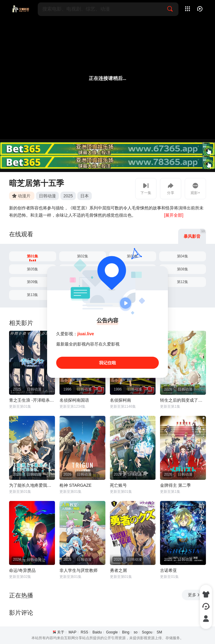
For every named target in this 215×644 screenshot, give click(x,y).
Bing (126, 632)
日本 (85, 196)
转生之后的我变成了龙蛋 (183, 400)
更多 (194, 595)
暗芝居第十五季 (37, 183)
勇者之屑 (118, 570)
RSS (84, 632)
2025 (68, 196)
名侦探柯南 (120, 400)
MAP (72, 632)
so (136, 632)
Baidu (97, 632)
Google (112, 632)
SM (159, 632)
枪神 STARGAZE (75, 485)
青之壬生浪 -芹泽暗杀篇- (32, 400)
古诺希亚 (168, 570)
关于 (61, 632)
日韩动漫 (47, 196)
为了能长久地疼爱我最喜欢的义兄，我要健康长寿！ (32, 485)
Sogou (147, 632)
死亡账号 (118, 485)
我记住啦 (107, 363)
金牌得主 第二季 (175, 485)
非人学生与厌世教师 (79, 570)
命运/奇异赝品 (22, 570)
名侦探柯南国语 (74, 400)
